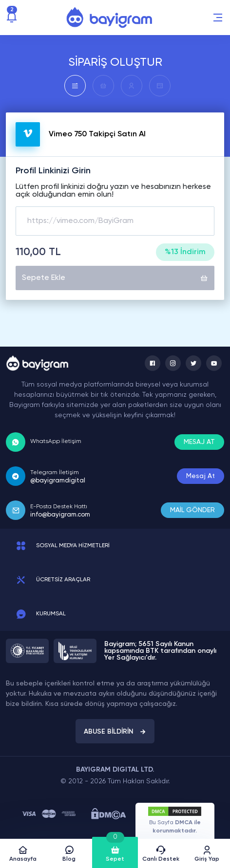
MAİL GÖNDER (192, 510)
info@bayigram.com (60, 515)
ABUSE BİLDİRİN (115, 732)
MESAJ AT (199, 442)
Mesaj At (201, 476)
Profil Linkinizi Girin (53, 171)
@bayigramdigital (58, 481)
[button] (218, 18)
